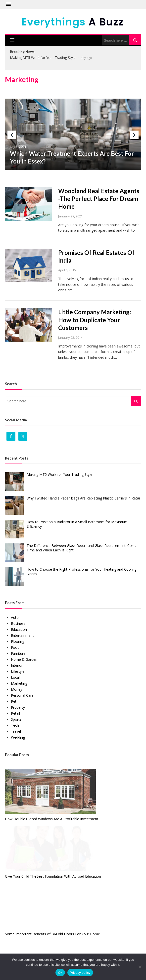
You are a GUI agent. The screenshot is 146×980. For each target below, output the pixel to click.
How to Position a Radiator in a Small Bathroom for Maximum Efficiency (77, 524)
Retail (15, 713)
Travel (16, 731)
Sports (16, 719)
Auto (15, 617)
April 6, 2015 (67, 270)
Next (134, 135)
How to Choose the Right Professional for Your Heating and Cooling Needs (81, 572)
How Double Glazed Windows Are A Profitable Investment (52, 819)
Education (19, 629)
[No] (140, 967)
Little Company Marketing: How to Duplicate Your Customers (95, 320)
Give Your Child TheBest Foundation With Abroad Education (53, 876)
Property (18, 707)
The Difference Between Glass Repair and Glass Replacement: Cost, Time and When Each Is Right (81, 548)
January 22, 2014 (70, 337)
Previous (12, 135)
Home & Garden (24, 659)
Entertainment (22, 635)
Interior (17, 665)
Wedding (18, 737)
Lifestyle (18, 671)
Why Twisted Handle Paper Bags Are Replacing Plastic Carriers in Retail (84, 498)
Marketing (19, 683)
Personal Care (22, 695)
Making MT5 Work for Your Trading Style (43, 58)
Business (18, 623)
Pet (14, 701)
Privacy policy (80, 973)
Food (15, 647)
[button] (8, 4)
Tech (15, 725)
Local (15, 677)
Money (17, 689)
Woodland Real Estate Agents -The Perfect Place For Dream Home (99, 199)
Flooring (18, 641)
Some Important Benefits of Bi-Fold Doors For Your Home (52, 934)
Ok (60, 973)
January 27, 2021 (70, 216)
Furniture (18, 653)
